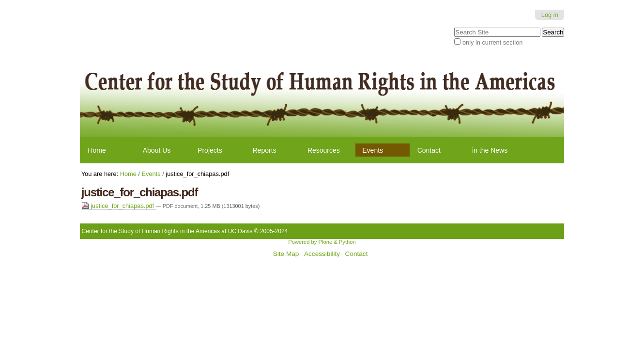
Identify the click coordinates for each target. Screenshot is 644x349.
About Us (157, 150)
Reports (265, 150)
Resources (324, 150)
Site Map (286, 254)
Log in (550, 15)
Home (97, 150)
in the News (490, 150)
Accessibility (322, 254)
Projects (210, 150)
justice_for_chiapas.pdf (119, 206)
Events (373, 150)
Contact (429, 150)
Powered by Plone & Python (322, 242)
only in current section (492, 42)
